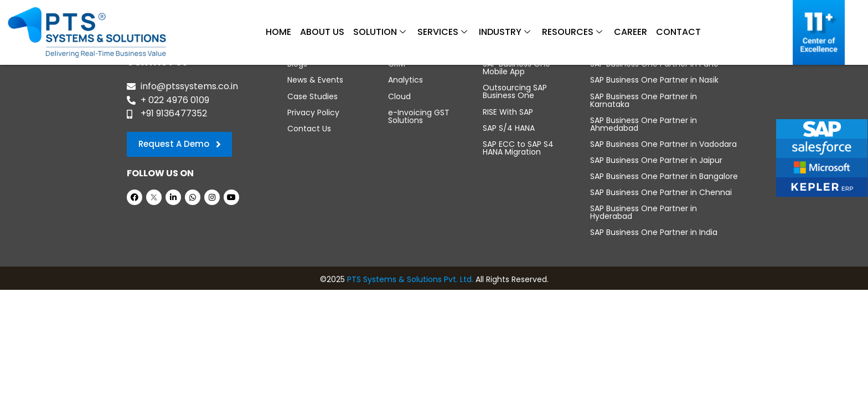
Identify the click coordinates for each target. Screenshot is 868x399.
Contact (678, 32)
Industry (505, 32)
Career (631, 32)
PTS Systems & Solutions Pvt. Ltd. (410, 279)
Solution (379, 32)
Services (442, 32)
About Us (322, 32)
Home (278, 32)
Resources (572, 32)
